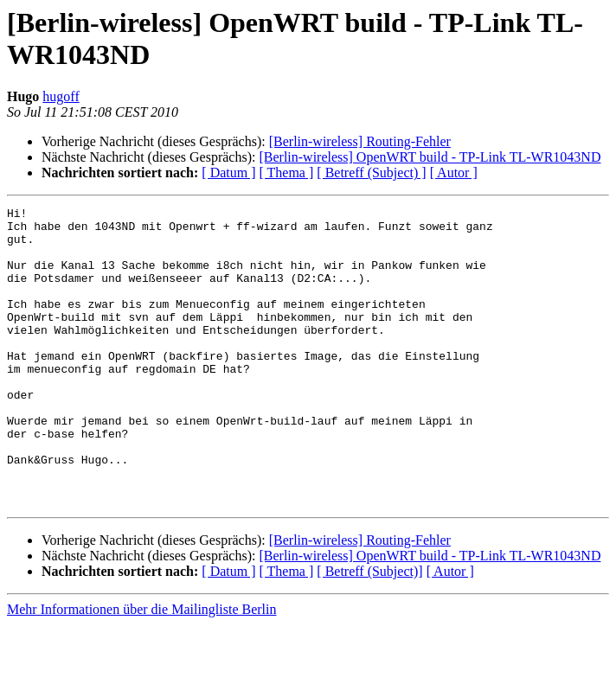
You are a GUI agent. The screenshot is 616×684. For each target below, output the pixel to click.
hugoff (61, 96)
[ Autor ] (454, 173)
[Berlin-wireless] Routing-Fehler (360, 141)
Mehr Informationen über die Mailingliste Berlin (141, 669)
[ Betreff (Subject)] (369, 631)
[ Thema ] (287, 173)
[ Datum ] (228, 173)
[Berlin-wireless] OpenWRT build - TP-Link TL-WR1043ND (430, 157)
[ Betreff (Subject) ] (371, 173)
